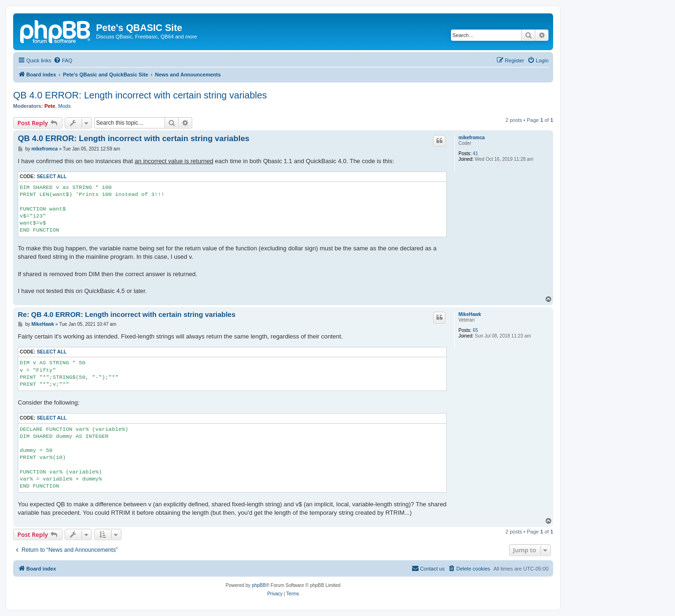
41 (476, 154)
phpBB (259, 585)
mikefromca (472, 138)
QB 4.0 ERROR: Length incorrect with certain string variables (140, 95)
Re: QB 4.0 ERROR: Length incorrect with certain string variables (127, 314)
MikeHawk (470, 314)
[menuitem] (63, 60)
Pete (50, 106)
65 (476, 330)
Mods (64, 106)
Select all (52, 177)
